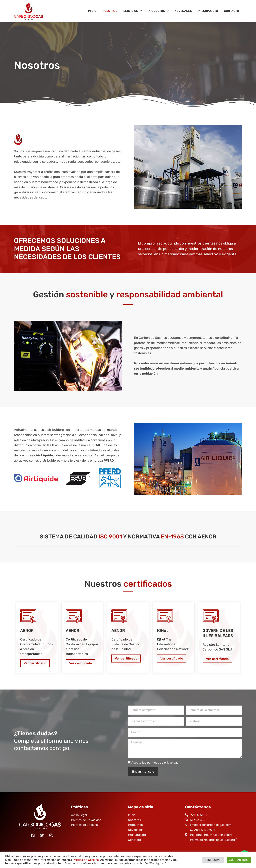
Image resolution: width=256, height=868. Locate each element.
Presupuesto (208, 11)
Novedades (183, 11)
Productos (158, 11)
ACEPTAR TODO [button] (239, 860)
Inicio (92, 11)
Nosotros (110, 11)
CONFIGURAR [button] (213, 860)
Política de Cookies (86, 860)
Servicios (133, 11)
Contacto (231, 11)
